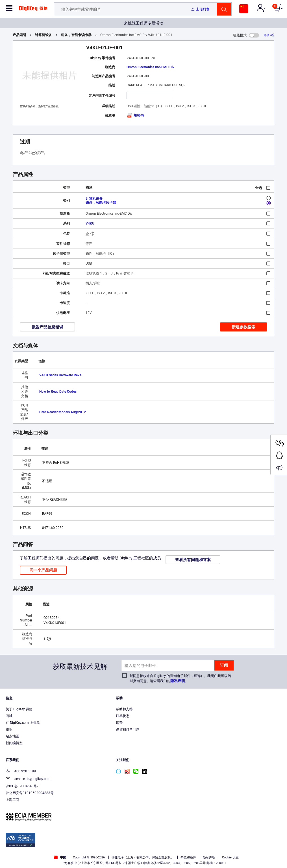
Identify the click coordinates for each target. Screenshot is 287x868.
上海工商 (12, 800)
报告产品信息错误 (47, 327)
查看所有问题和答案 (193, 560)
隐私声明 (178, 681)
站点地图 (12, 736)
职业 (9, 729)
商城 (9, 716)
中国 (60, 857)
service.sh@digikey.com (28, 779)
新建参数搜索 (243, 327)
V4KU (90, 223)
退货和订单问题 (128, 729)
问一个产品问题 (43, 570)
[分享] (269, 35)
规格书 (135, 115)
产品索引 (19, 35)
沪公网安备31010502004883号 (30, 793)
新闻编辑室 (14, 743)
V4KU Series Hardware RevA (60, 375)
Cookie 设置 (230, 857)
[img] (33, 11)
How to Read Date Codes (58, 392)
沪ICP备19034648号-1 (23, 786)
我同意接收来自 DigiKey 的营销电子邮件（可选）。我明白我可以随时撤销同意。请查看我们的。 (180, 678)
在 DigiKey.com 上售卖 (23, 723)
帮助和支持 (124, 709)
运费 (119, 723)
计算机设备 (44, 35)
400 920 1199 (21, 772)
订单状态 (123, 716)
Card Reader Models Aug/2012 (63, 412)
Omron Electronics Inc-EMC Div (150, 67)
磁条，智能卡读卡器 (76, 35)
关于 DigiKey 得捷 (19, 709)
